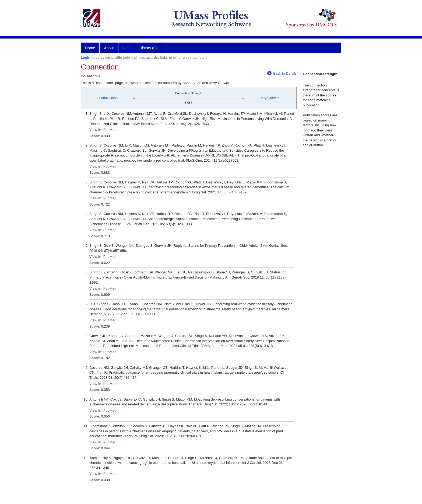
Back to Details (282, 73)
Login (85, 58)
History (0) (148, 48)
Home (90, 48)
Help (127, 48)
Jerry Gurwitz (269, 98)
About (109, 48)
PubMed (110, 130)
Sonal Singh (108, 98)
